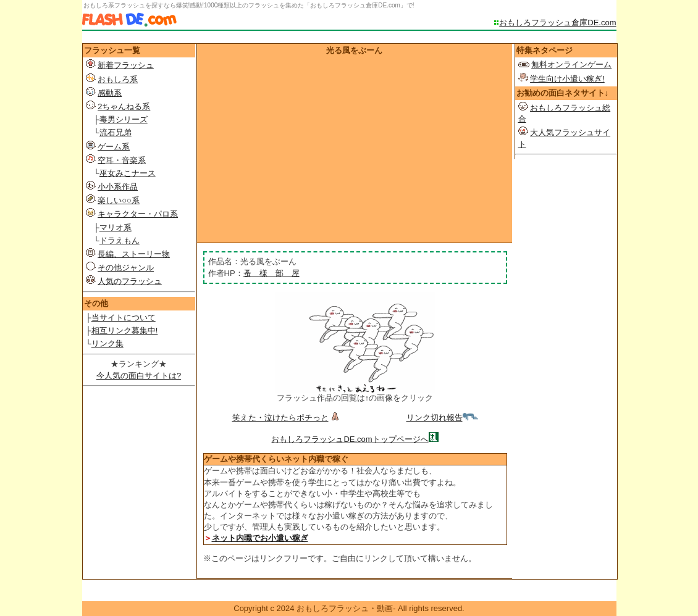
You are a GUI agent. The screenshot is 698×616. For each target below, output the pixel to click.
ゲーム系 (114, 147)
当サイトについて (124, 318)
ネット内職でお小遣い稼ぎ (260, 538)
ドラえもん (120, 240)
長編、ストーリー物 (134, 254)
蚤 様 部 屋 (271, 273)
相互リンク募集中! (125, 331)
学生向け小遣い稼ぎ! (567, 79)
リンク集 (107, 343)
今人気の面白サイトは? (139, 376)
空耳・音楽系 (122, 160)
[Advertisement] (355, 149)
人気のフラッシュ (130, 281)
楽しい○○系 (119, 200)
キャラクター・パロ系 (138, 214)
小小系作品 (118, 187)
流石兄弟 (116, 132)
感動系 (110, 93)
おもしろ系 (118, 79)
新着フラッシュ (126, 65)
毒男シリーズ (124, 119)
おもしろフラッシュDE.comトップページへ (350, 439)
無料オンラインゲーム (571, 65)
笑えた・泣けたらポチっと (287, 418)
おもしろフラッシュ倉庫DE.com (557, 23)
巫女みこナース (128, 173)
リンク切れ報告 (442, 418)
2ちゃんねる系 (124, 106)
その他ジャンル (126, 268)
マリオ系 (116, 227)
